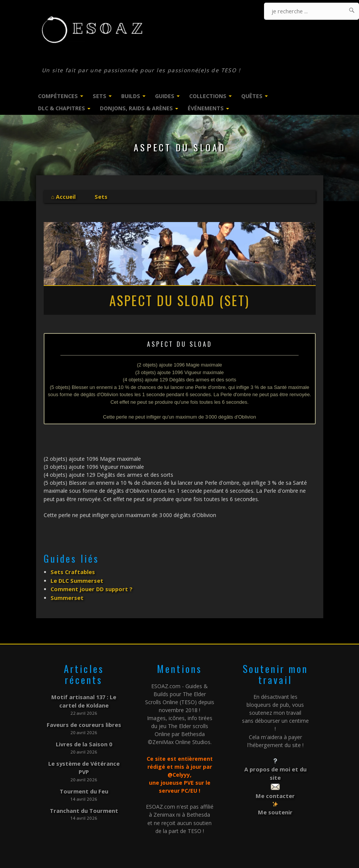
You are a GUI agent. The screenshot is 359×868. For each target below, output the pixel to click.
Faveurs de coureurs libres (84, 721)
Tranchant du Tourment (84, 804)
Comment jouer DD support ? (90, 587)
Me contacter (275, 792)
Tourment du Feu (84, 785)
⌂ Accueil (63, 196)
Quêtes (252, 96)
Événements (206, 108)
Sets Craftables (72, 571)
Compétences (58, 96)
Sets (100, 96)
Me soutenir (275, 808)
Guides (165, 96)
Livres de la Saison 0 (84, 740)
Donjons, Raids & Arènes (136, 108)
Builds (131, 96)
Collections (208, 96)
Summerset (67, 595)
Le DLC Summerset (77, 579)
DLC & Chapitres (62, 108)
